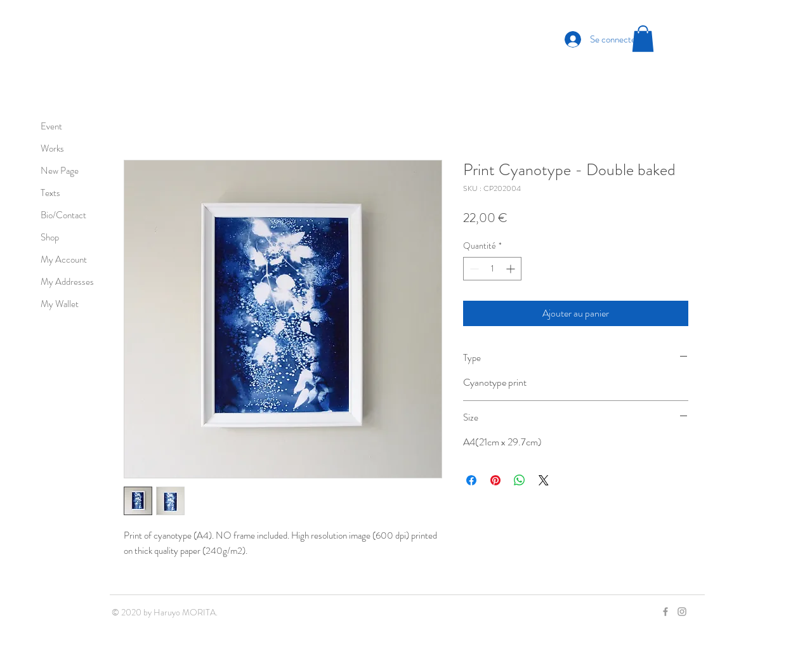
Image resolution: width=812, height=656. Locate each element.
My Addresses (67, 282)
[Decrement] (473, 269)
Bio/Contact (63, 215)
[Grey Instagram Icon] (682, 612)
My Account (64, 259)
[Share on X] (544, 480)
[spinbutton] (492, 269)
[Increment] (512, 269)
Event (51, 126)
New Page (60, 171)
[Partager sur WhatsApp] (520, 480)
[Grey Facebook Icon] (665, 612)
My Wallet (60, 304)
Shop (50, 237)
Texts (50, 193)
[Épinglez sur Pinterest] (495, 480)
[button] (643, 39)
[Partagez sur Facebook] (471, 480)
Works (52, 148)
